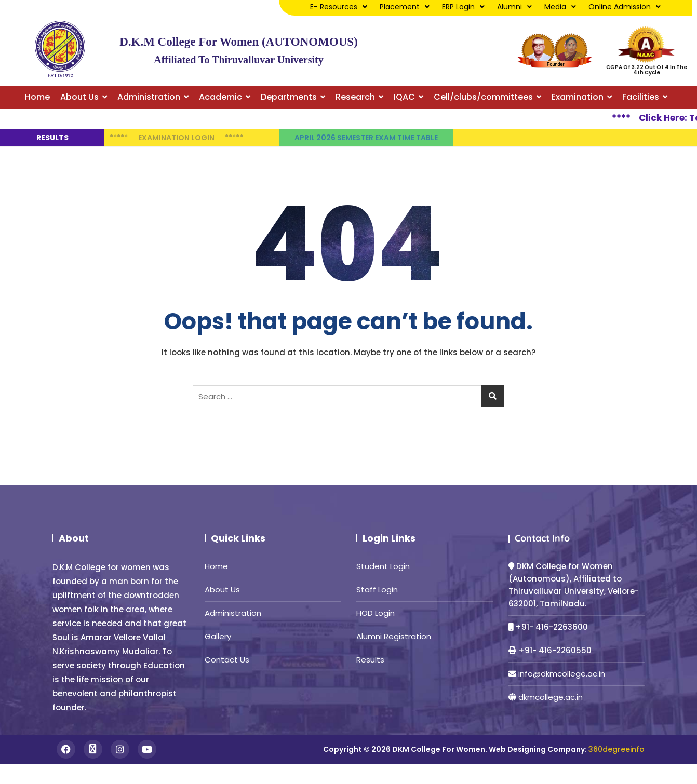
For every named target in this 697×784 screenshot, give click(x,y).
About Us (222, 590)
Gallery (218, 636)
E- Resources (339, 7)
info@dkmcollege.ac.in (562, 674)
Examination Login (176, 138)
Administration (233, 613)
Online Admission (625, 7)
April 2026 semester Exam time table (366, 138)
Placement (405, 7)
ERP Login (463, 7)
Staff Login (377, 590)
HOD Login (376, 613)
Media (560, 7)
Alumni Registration (394, 636)
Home (216, 566)
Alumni (514, 7)
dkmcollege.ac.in (551, 697)
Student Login (383, 566)
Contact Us (227, 660)
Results (370, 660)
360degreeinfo (616, 749)
